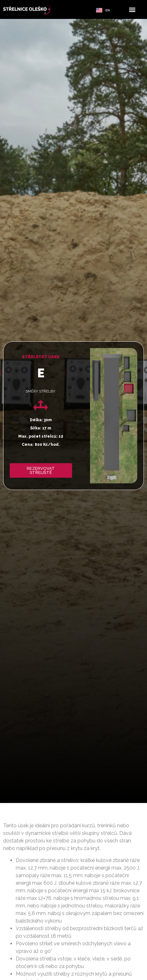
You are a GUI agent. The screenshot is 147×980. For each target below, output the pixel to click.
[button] (132, 10)
